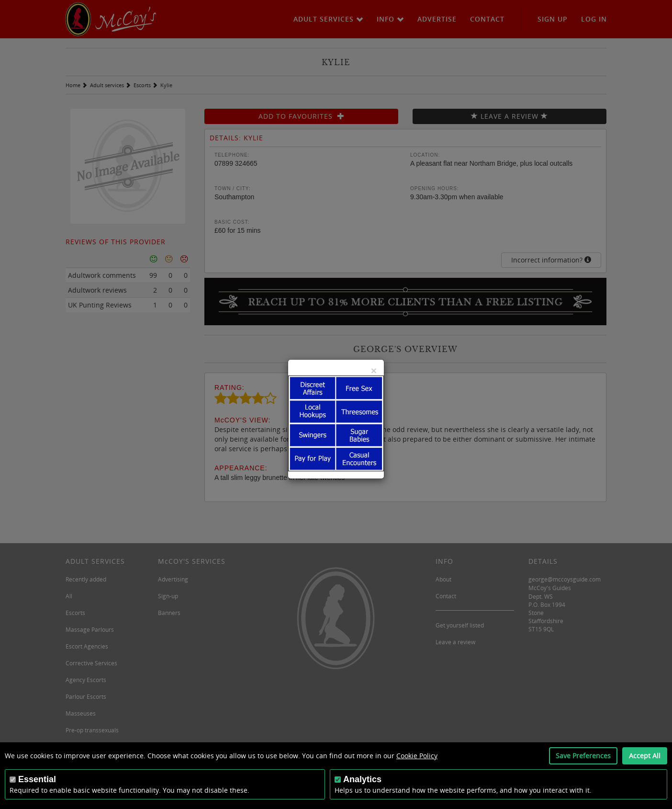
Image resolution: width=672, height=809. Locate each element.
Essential (37, 779)
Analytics (362, 779)
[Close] (374, 370)
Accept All (645, 756)
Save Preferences (583, 756)
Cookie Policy (417, 756)
